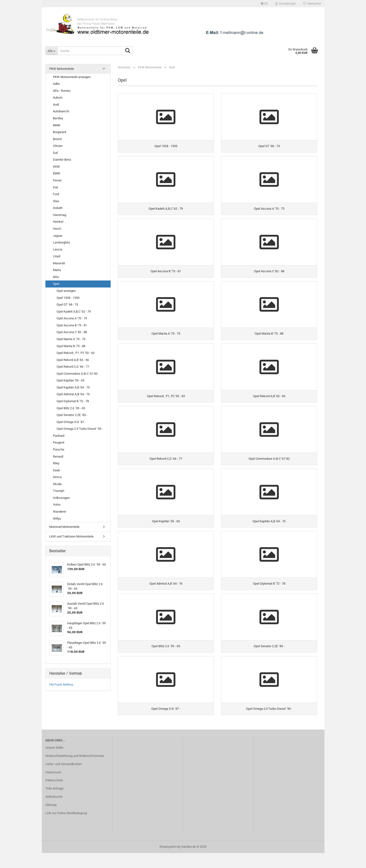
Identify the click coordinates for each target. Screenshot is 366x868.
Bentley (58, 118)
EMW (57, 173)
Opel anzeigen (66, 291)
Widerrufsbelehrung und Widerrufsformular (75, 771)
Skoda (57, 484)
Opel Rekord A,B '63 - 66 (73, 360)
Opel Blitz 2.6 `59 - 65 (71, 408)
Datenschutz (54, 795)
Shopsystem (168, 862)
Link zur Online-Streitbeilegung (66, 828)
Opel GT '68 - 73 (67, 305)
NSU (56, 277)
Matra (57, 270)
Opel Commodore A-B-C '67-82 (77, 374)
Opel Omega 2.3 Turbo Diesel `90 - (80, 429)
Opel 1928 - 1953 (68, 298)
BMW (57, 125)
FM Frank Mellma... (62, 685)
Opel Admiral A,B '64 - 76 (73, 394)
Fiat (55, 187)
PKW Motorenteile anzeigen (72, 77)
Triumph (59, 491)
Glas (56, 201)
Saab (56, 470)
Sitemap (51, 820)
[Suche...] (51, 51)
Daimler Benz (62, 160)
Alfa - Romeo (62, 91)
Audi (56, 104)
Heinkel (58, 222)
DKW (56, 167)
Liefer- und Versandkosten (64, 779)
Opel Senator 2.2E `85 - (72, 415)
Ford (56, 194)
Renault (58, 456)
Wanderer (60, 512)
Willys (57, 519)
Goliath (58, 208)
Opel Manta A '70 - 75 (71, 339)
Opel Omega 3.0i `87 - (71, 422)
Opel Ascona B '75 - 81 (72, 325)
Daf (55, 153)
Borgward (59, 132)
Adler (56, 84)
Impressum (53, 787)
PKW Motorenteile (62, 69)
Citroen (58, 146)
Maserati (59, 263)
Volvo (57, 505)
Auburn (58, 97)
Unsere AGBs (54, 763)
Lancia (57, 249)
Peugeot (59, 442)
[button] (264, 4)
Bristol (57, 139)
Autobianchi (61, 111)
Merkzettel (312, 4)
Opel (56, 284)
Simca (57, 477)
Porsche (59, 449)
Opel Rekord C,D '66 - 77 (73, 367)
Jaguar (58, 236)
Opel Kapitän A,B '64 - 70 (73, 387)
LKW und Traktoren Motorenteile (71, 536)
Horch (57, 229)
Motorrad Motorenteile (64, 527)
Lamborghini (61, 242)
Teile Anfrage (54, 804)
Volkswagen (61, 498)
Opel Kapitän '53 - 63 (70, 380)
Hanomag (60, 215)
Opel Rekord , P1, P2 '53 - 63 (75, 353)
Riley (56, 463)
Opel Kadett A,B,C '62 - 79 (74, 312)
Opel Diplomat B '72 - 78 (73, 401)
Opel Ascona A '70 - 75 (72, 318)
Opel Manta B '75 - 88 (71, 346)
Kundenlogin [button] (286, 4)
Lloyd (57, 256)
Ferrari (57, 180)
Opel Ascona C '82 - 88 (72, 332)
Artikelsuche (54, 812)
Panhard (59, 436)
